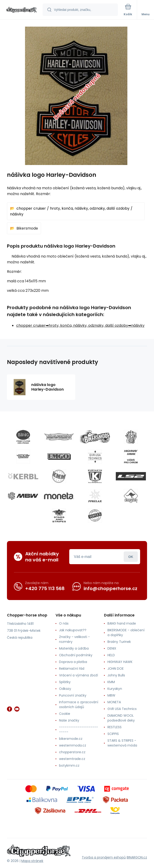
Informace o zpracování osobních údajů (79, 705)
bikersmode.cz (71, 739)
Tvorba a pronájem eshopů (104, 857)
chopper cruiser (31, 208)
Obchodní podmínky (76, 655)
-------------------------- (79, 730)
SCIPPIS (113, 734)
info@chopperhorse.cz (110, 588)
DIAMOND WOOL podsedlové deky (121, 718)
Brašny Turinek (119, 642)
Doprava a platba (73, 662)
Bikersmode (27, 228)
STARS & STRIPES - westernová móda (122, 743)
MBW (111, 695)
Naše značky (69, 720)
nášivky (17, 214)
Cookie (65, 714)
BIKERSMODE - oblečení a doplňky (126, 633)
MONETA (114, 702)
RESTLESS (115, 727)
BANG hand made (122, 623)
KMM (111, 682)
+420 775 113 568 (45, 588)
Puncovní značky (73, 695)
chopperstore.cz (72, 752)
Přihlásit (131, 557)
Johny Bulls (116, 675)
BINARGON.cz (137, 857)
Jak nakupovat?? (73, 630)
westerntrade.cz (72, 759)
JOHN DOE (116, 669)
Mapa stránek (32, 861)
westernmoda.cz (73, 745)
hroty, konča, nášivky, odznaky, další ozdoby (90, 208)
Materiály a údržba (74, 648)
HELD (111, 655)
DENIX (112, 648)
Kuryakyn (115, 689)
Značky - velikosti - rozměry (74, 639)
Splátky (65, 682)
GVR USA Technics (122, 709)
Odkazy (65, 689)
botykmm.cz (69, 765)
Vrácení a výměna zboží (79, 675)
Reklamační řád (72, 669)
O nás (64, 623)
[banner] (22, 10)
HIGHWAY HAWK (120, 662)
